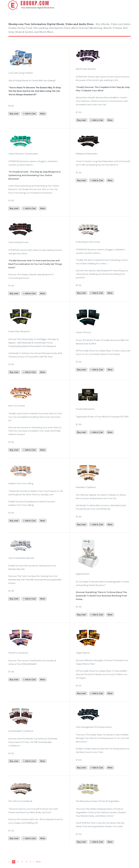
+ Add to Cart (29, 114)
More (43, 114)
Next (38, 862)
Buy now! (14, 114)
